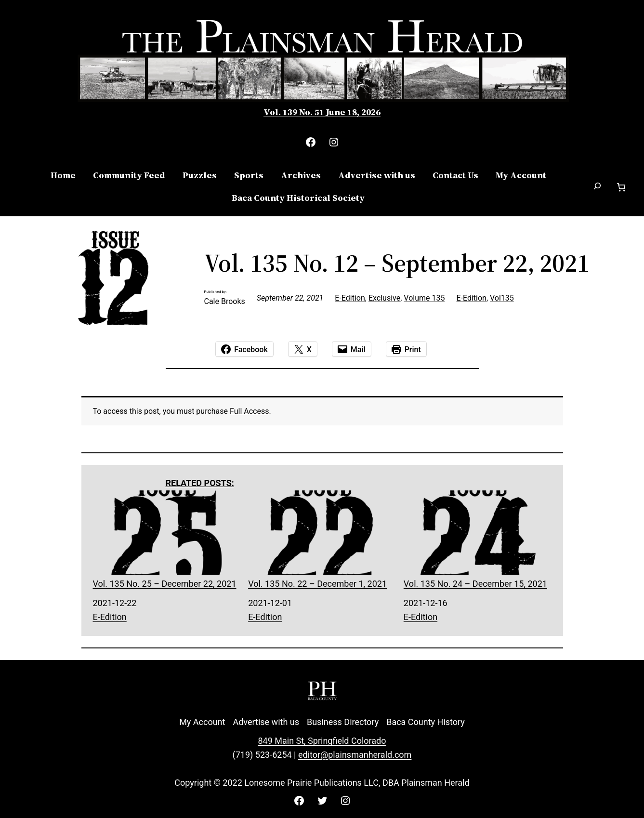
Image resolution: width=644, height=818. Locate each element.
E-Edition (350, 298)
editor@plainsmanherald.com (355, 755)
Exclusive (384, 298)
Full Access (249, 411)
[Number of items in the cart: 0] (621, 187)
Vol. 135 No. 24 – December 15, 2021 (478, 540)
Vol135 (502, 298)
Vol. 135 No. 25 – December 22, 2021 (167, 540)
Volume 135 (424, 298)
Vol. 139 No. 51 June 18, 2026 (322, 112)
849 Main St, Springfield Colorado (322, 741)
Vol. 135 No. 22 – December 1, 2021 (322, 540)
